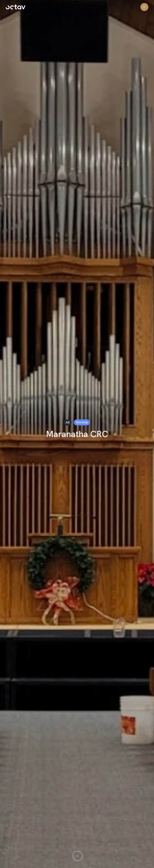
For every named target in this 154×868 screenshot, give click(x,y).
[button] (144, 7)
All (68, 422)
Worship (82, 422)
